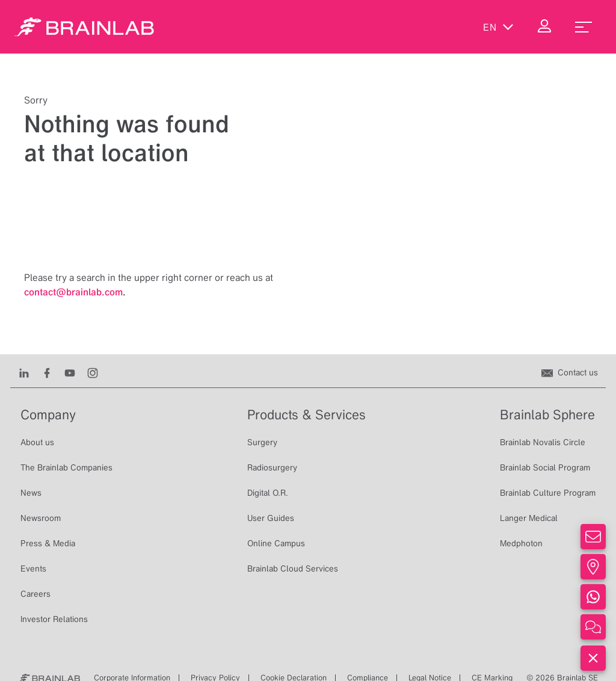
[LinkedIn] (24, 372)
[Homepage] (84, 27)
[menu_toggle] (584, 27)
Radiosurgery (272, 467)
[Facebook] (47, 372)
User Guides (271, 518)
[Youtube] (70, 372)
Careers (35, 594)
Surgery (262, 442)
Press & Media (48, 543)
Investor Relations (54, 619)
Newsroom (41, 518)
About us (37, 442)
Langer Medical (529, 518)
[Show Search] (448, 27)
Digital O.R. (268, 493)
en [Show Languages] (498, 27)
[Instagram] (93, 372)
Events (33, 569)
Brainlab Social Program (545, 467)
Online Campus (276, 543)
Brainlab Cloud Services (293, 569)
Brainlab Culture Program (548, 493)
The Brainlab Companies (66, 467)
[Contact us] (570, 372)
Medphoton (521, 543)
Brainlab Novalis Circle (543, 442)
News (31, 493)
